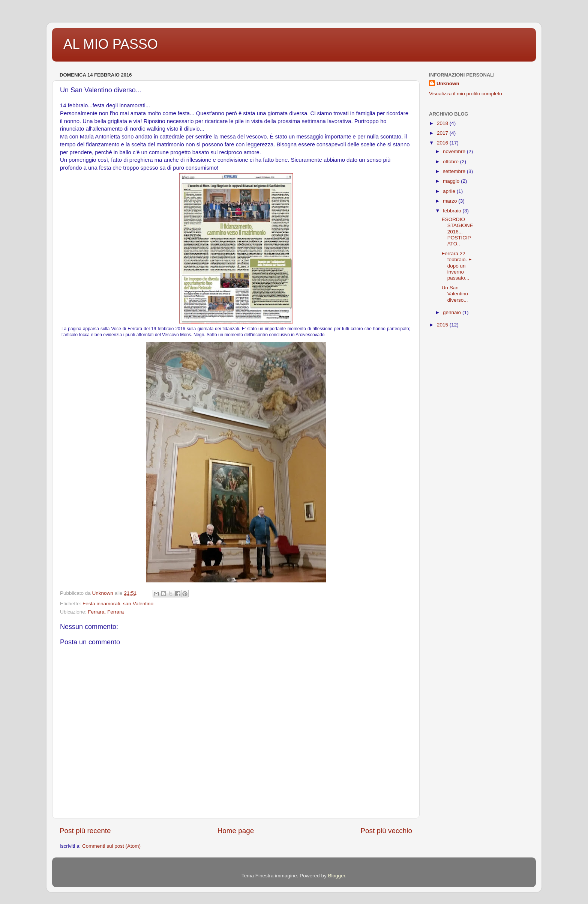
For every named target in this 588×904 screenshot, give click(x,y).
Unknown (448, 83)
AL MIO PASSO (111, 44)
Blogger (336, 876)
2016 (443, 143)
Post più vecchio (386, 831)
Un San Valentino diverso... (455, 294)
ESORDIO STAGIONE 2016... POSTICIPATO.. (457, 232)
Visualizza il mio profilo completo (466, 94)
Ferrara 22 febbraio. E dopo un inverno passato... (457, 266)
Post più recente (85, 831)
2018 (443, 123)
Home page (236, 831)
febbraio (453, 211)
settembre (455, 171)
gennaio (453, 312)
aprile (450, 191)
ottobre (451, 162)
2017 (443, 133)
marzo (451, 201)
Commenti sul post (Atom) (111, 846)
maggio (452, 181)
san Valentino (138, 604)
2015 (443, 325)
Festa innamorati (101, 604)
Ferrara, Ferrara (106, 612)
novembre (455, 151)
